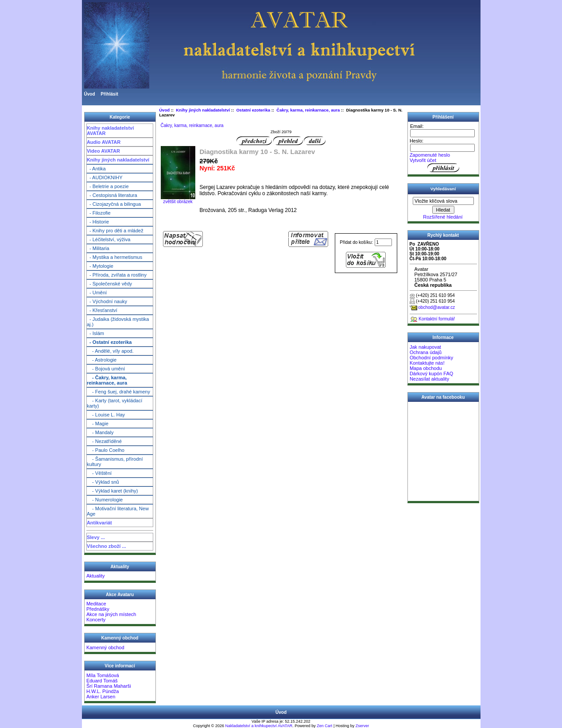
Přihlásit (109, 94)
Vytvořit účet (423, 160)
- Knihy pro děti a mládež (115, 231)
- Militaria (98, 248)
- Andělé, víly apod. (110, 351)
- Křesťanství (102, 310)
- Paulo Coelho (106, 450)
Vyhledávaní (443, 189)
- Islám (95, 333)
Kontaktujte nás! (427, 363)
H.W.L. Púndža (103, 691)
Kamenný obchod (105, 647)
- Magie (98, 424)
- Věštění (99, 473)
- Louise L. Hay (106, 415)
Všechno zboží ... (107, 546)
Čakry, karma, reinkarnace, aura (308, 110)
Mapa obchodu (426, 368)
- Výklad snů (103, 482)
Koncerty (96, 620)
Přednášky (98, 609)
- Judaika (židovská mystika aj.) (118, 322)
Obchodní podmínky (431, 358)
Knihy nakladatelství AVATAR (110, 131)
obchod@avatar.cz (436, 307)
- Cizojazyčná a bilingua (114, 204)
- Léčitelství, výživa (109, 239)
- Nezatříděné (104, 441)
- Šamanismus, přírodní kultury (115, 462)
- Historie (98, 222)
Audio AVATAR (104, 142)
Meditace (96, 604)
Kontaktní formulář (437, 319)
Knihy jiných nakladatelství (118, 160)
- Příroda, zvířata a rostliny (117, 275)
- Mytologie (100, 266)
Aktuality (96, 576)
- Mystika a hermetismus (114, 257)
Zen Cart (324, 726)
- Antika (96, 169)
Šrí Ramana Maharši (109, 686)
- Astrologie (102, 360)
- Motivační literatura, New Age (118, 511)
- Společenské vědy (109, 284)
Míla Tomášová (103, 675)
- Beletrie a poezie (108, 186)
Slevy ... (96, 537)
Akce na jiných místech (111, 614)
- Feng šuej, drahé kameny (118, 392)
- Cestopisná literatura (112, 195)
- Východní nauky (107, 301)
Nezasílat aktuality (429, 379)
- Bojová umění (106, 369)
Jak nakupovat (425, 347)
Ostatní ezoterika (253, 110)
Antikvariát (99, 523)
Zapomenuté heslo (430, 155)
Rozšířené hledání (443, 217)
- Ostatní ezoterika (109, 342)
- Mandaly (100, 432)
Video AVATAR (103, 151)
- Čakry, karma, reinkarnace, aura (107, 380)
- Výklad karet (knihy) (112, 491)
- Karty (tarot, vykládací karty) (114, 403)
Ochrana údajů (426, 352)
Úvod (90, 94)
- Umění (97, 293)
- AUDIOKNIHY (105, 177)
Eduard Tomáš (102, 681)
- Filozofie (99, 213)
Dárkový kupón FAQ (431, 374)
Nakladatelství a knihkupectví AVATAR (259, 726)
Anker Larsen (101, 697)
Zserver (362, 726)
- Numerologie (105, 500)
